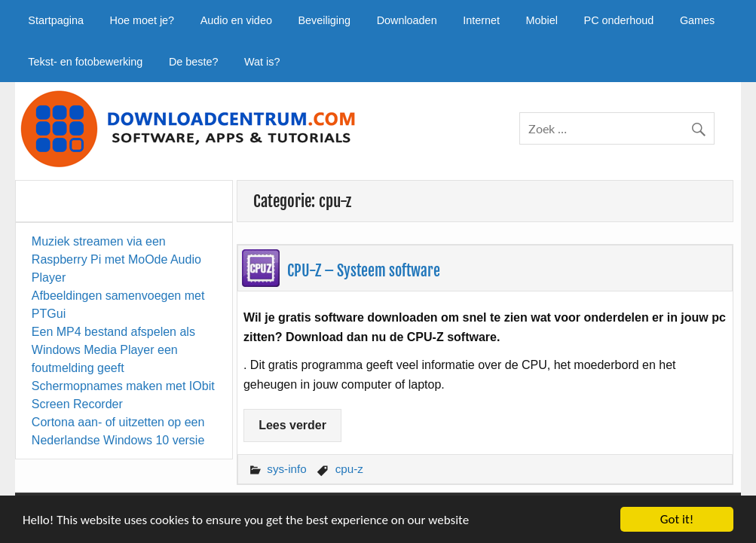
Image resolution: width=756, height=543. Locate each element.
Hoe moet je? (142, 20)
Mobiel (542, 20)
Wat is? (262, 62)
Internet (481, 20)
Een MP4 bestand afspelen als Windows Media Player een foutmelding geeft (113, 350)
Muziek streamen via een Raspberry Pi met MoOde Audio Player (116, 259)
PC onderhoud (619, 20)
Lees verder (292, 425)
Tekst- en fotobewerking (85, 62)
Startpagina (56, 20)
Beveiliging (324, 20)
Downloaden (407, 20)
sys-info (286, 469)
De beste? (194, 62)
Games (697, 20)
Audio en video (236, 20)
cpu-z (349, 469)
